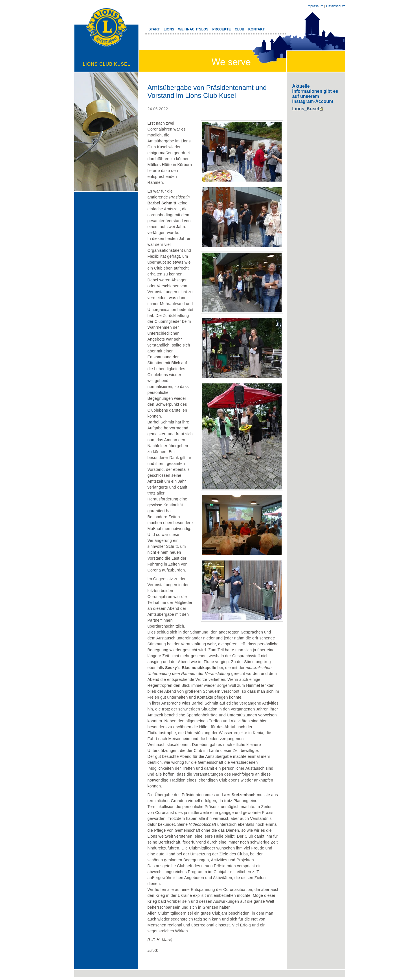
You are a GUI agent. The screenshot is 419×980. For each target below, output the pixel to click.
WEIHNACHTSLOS (193, 29)
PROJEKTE (222, 29)
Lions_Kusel (306, 109)
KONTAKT (256, 29)
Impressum (315, 6)
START (154, 29)
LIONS (169, 29)
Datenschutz (336, 6)
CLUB (240, 29)
